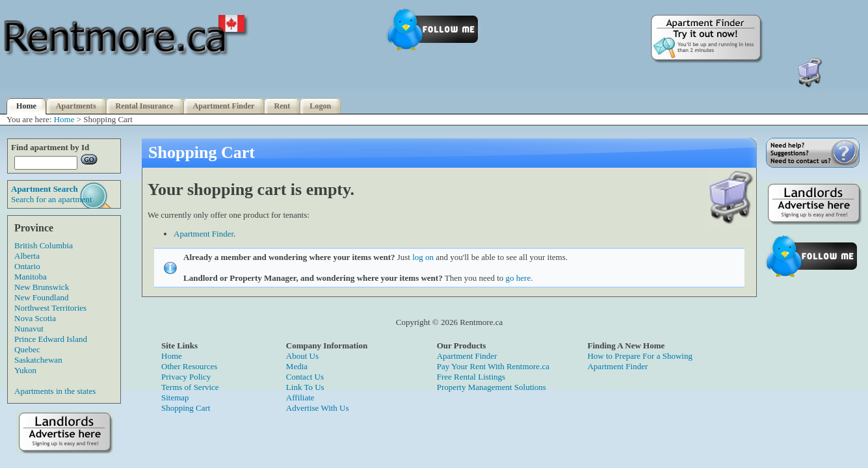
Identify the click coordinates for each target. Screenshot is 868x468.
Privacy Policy (186, 377)
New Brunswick (42, 287)
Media (297, 366)
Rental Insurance (145, 106)
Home (26, 106)
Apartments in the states (55, 391)
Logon (320, 106)
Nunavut (29, 329)
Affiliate (300, 397)
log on (423, 257)
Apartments (76, 106)
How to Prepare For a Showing (639, 356)
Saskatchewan (38, 360)
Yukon (25, 370)
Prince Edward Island (51, 339)
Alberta (27, 256)
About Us (302, 356)
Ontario (27, 266)
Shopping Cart (186, 408)
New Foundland (41, 297)
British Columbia (44, 245)
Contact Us (305, 377)
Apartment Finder (224, 106)
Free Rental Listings (471, 377)
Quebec (27, 349)
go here (519, 278)
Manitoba (31, 277)
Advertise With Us (318, 408)
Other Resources (189, 366)
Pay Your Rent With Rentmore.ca (493, 366)
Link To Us (305, 387)
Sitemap (175, 397)
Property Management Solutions (492, 387)
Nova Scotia (35, 318)
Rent (282, 106)
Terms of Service (190, 387)
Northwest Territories (50, 308)
